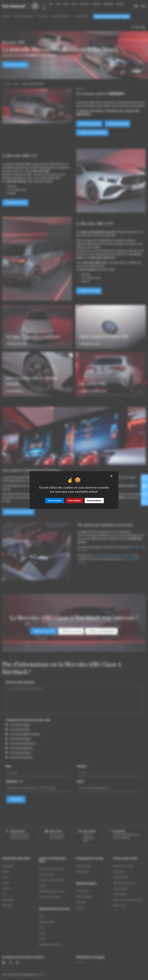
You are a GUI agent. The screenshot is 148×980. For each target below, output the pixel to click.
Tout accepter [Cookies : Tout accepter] (55, 500)
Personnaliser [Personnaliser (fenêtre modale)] (94, 500)
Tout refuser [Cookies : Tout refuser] (74, 500)
